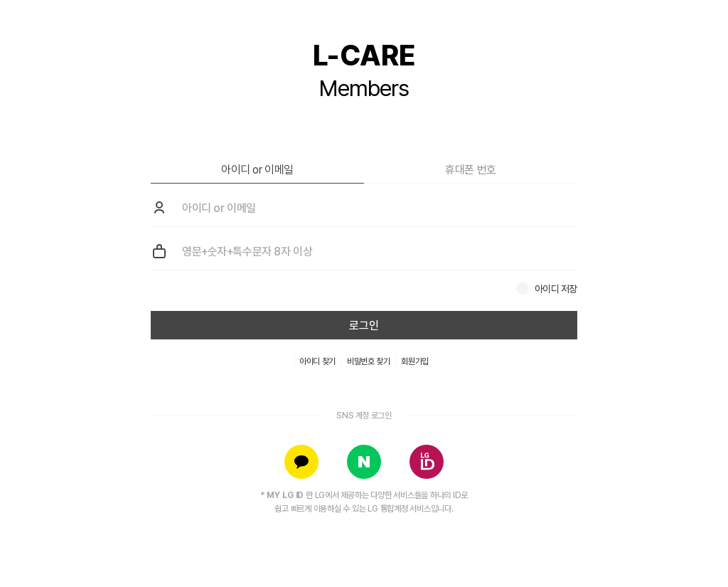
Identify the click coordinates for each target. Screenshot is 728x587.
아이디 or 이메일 (257, 170)
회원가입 (415, 361)
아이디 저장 (556, 289)
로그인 (364, 326)
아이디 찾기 (317, 361)
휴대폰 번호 (470, 170)
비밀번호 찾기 (368, 361)
